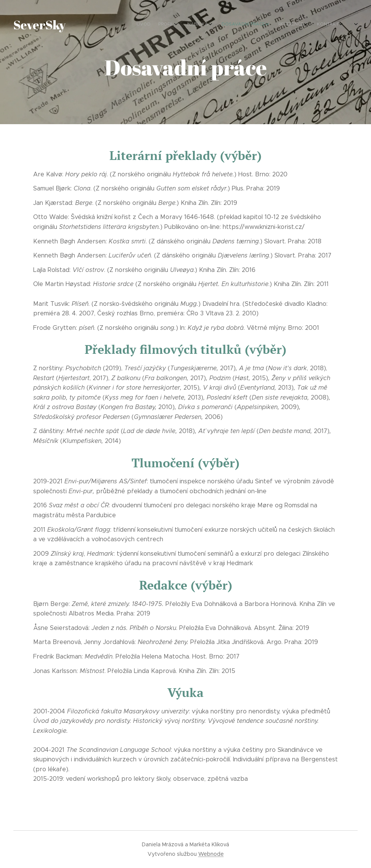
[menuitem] (284, 25)
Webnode (211, 854)
